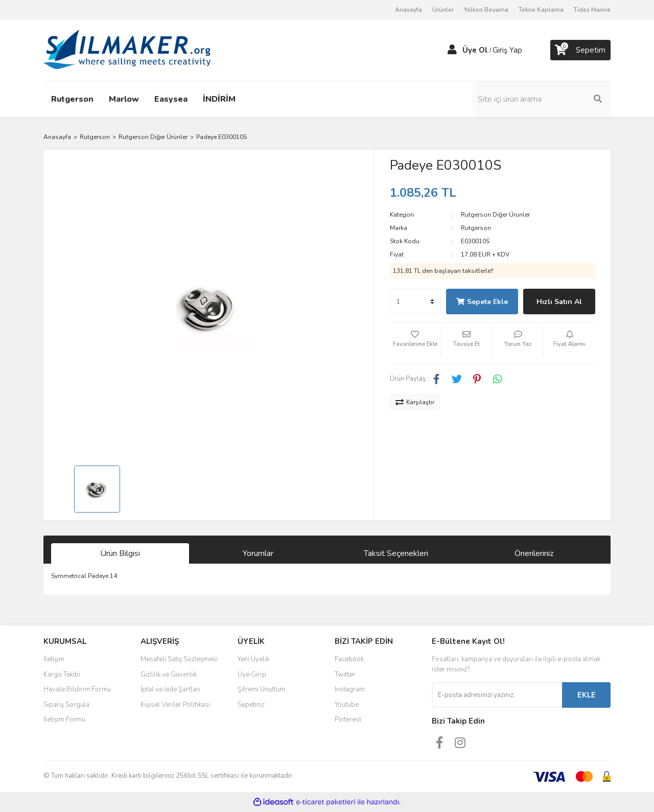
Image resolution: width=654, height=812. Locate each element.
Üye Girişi (252, 675)
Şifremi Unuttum (261, 689)
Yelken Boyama (486, 10)
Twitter (345, 675)
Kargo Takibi (62, 675)
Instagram (350, 689)
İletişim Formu (64, 720)
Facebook (349, 659)
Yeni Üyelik (253, 659)
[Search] (542, 99)
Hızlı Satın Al (559, 302)
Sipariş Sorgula (66, 705)
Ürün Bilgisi (120, 553)
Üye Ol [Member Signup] (475, 50)
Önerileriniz (534, 553)
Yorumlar (258, 553)
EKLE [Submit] (587, 695)
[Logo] (127, 50)
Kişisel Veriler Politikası (175, 705)
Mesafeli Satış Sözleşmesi (179, 659)
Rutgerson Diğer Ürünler (495, 215)
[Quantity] (415, 301)
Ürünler (443, 10)
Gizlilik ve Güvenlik (169, 675)
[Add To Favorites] (415, 343)
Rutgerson (476, 228)
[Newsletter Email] (497, 695)
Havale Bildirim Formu (77, 689)
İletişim (54, 659)
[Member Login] (452, 50)
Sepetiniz (251, 705)
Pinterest (348, 720)
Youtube (347, 705)
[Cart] (580, 50)
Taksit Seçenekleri (396, 553)
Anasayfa (408, 10)
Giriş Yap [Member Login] (507, 50)
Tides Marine (592, 10)
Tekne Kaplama (541, 10)
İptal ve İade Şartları (170, 689)
